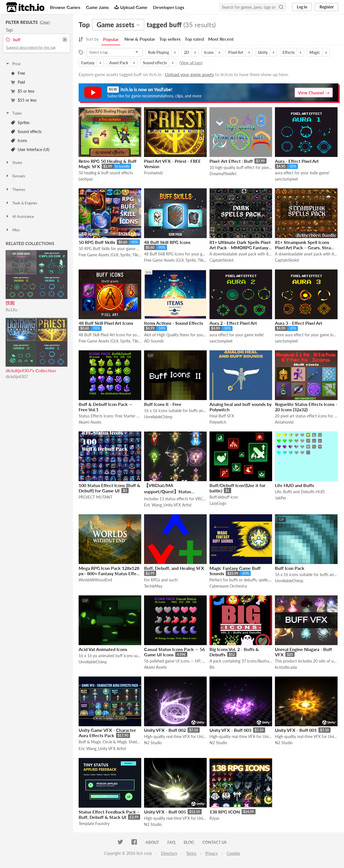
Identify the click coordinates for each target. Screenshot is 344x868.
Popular (111, 39)
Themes (15, 189)
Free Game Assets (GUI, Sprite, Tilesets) (110, 255)
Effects (289, 52)
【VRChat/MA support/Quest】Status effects (168, 491)
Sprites (20, 123)
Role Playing (159, 52)
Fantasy (88, 63)
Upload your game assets (189, 74)
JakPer (281, 498)
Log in (302, 7)
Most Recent (221, 39)
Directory (169, 853)
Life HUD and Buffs (294, 485)
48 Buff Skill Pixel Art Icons (106, 323)
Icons (19, 141)
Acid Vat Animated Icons (103, 649)
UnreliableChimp (158, 417)
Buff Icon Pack (290, 568)
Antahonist (284, 422)
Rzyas (214, 818)
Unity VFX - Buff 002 (165, 730)
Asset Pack (119, 63)
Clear (45, 22)
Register (327, 7)
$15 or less (24, 100)
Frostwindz (153, 173)
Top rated (194, 39)
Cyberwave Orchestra (228, 586)
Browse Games (65, 7)
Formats (15, 176)
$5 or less (23, 91)
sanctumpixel (286, 179)
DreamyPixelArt (223, 174)
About (152, 842)
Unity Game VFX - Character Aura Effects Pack (107, 733)
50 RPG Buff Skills (97, 242)
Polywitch (218, 422)
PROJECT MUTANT (95, 497)
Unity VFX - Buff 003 (230, 730)
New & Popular (140, 39)
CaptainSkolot (222, 260)
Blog (189, 842)
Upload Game (131, 7)
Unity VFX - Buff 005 (165, 812)
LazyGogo (218, 503)
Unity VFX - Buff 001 (296, 730)
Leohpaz (86, 179)
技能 (10, 303)
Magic (315, 52)
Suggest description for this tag (31, 47)
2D (187, 52)
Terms (191, 853)
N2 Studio (153, 743)
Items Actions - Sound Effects (174, 323)
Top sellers (170, 39)
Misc (13, 230)
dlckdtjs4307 (17, 377)
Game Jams (97, 7)
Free (18, 73)
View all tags (191, 63)
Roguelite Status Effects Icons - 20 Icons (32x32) (306, 407)
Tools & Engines (21, 203)
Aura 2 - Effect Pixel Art (233, 323)
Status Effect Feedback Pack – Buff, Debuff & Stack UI (109, 814)
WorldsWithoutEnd (95, 580)
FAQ (171, 842)
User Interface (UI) (30, 149)
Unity (263, 52)
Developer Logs (169, 7)
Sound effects (26, 132)
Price (13, 64)
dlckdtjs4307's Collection (31, 370)
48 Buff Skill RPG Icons (167, 242)
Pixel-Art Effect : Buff (231, 161)
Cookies (233, 853)
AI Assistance (20, 216)
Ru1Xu (12, 310)
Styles (14, 163)
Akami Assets (90, 422)
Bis (212, 667)
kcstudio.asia (286, 667)
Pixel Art (236, 52)
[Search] (281, 7)
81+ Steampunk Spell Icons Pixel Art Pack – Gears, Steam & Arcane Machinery (305, 247)
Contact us (215, 842)
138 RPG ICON (225, 812)
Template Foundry (94, 824)
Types (14, 113)
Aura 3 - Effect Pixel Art (299, 323)
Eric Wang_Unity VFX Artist (168, 505)
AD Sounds (154, 341)
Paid (18, 82)
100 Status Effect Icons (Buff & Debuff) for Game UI (110, 488)
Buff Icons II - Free (163, 404)
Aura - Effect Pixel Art (297, 161)
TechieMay (153, 586)
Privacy (211, 853)
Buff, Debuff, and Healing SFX (174, 568)
